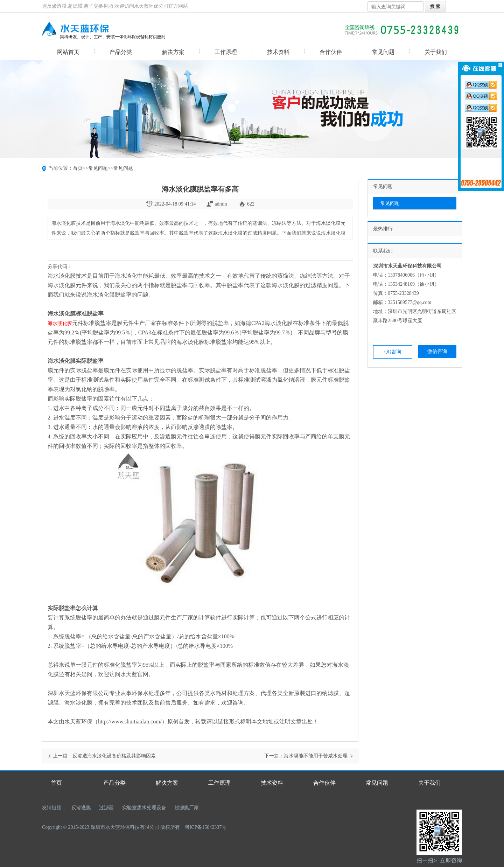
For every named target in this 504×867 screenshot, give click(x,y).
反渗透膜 (81, 808)
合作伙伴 (331, 52)
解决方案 (173, 52)
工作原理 (226, 52)
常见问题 (383, 52)
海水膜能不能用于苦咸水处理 (316, 756)
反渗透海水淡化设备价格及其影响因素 (114, 756)
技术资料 (278, 52)
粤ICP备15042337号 (206, 827)
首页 (78, 168)
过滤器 (106, 808)
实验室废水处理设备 (144, 808)
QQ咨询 (393, 352)
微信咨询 (437, 351)
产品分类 (121, 52)
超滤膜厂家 (187, 808)
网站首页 (68, 52)
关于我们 (436, 52)
